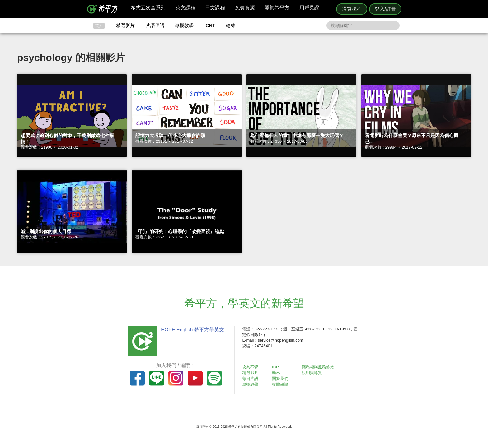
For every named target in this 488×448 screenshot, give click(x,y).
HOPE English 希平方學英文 (191, 330)
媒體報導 (281, 384)
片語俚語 (155, 25)
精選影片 (125, 25)
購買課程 (352, 9)
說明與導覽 (313, 373)
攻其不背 (251, 367)
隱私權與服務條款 (319, 367)
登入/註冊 (385, 9)
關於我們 (281, 378)
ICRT (210, 25)
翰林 (231, 25)
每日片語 (251, 378)
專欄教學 (184, 25)
